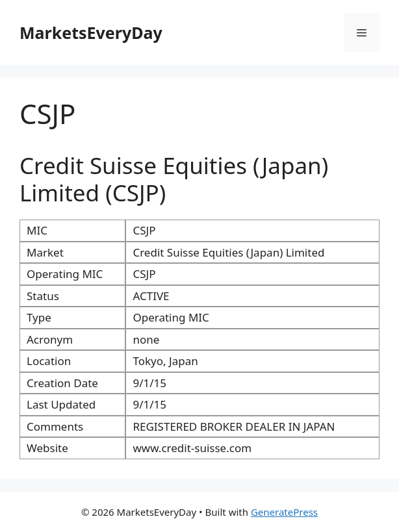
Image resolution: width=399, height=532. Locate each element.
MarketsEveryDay (91, 32)
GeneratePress (284, 512)
